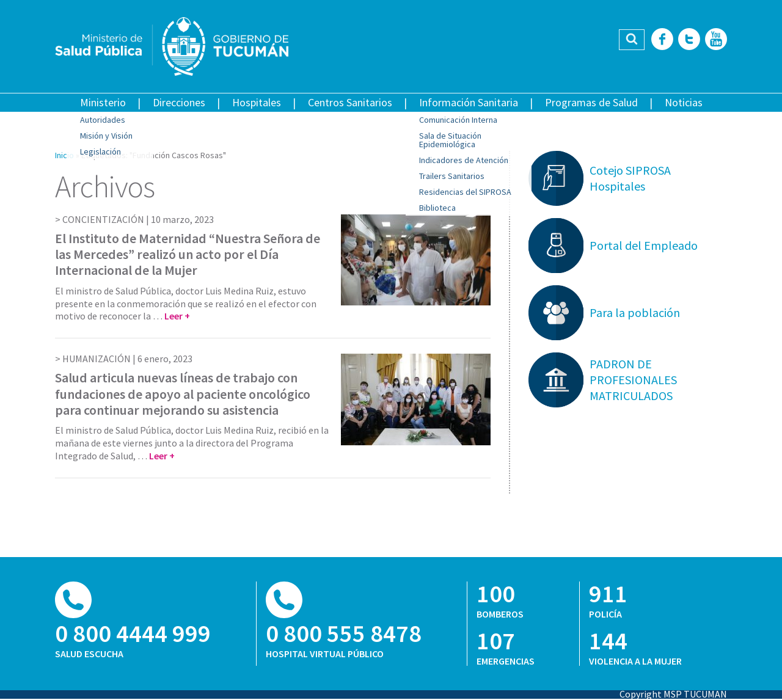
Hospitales (257, 102)
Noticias (684, 102)
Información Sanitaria (469, 102)
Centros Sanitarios (350, 102)
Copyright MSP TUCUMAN (673, 694)
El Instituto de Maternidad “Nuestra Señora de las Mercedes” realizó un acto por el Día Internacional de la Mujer (188, 254)
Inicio (64, 155)
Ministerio (103, 102)
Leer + (177, 316)
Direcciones (179, 102)
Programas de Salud (591, 102)
